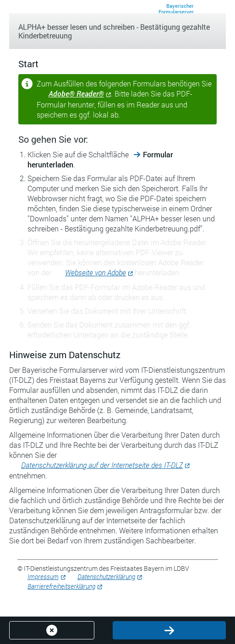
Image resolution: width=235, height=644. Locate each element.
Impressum (43, 577)
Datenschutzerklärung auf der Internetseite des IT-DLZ (102, 465)
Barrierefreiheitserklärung (61, 586)
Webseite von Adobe (96, 272)
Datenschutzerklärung (106, 577)
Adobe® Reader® (76, 94)
